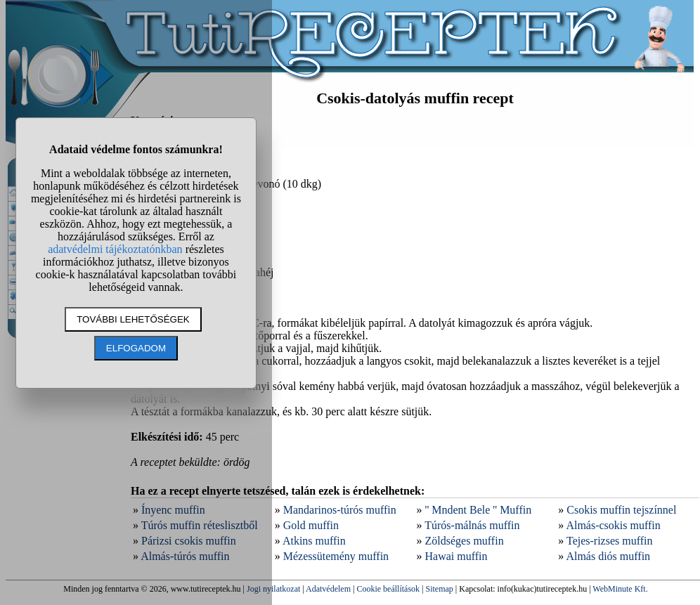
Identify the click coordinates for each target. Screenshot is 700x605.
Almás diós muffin (608, 556)
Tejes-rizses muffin (610, 541)
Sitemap (440, 589)
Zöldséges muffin (465, 541)
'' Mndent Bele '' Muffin (479, 510)
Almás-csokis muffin (613, 525)
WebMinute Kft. (620, 589)
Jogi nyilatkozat (273, 589)
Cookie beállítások (388, 589)
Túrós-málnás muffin (472, 525)
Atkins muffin (314, 541)
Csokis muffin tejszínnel (621, 510)
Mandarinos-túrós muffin (340, 510)
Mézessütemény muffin (336, 556)
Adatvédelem (328, 589)
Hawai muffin (456, 556)
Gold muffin (311, 525)
